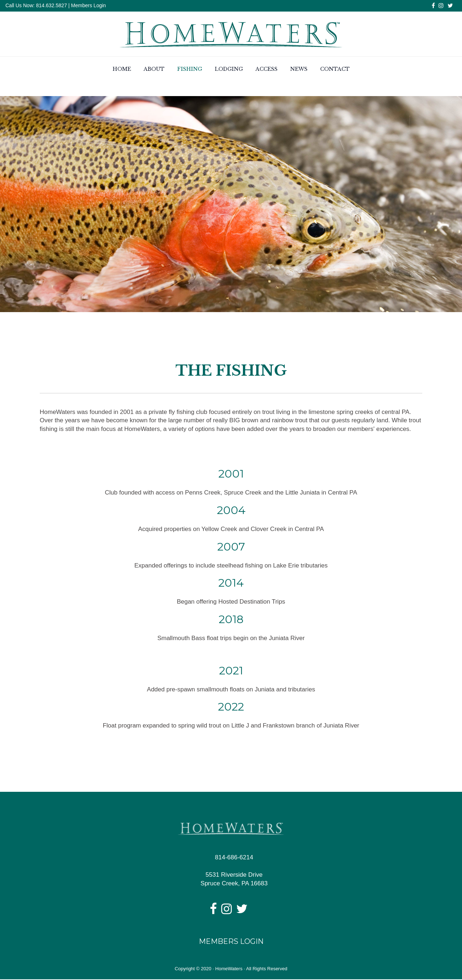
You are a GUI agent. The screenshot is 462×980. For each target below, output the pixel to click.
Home (122, 70)
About (154, 70)
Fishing (190, 70)
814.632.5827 (51, 5)
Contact (335, 70)
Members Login (89, 5)
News (299, 70)
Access (267, 70)
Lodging (229, 70)
